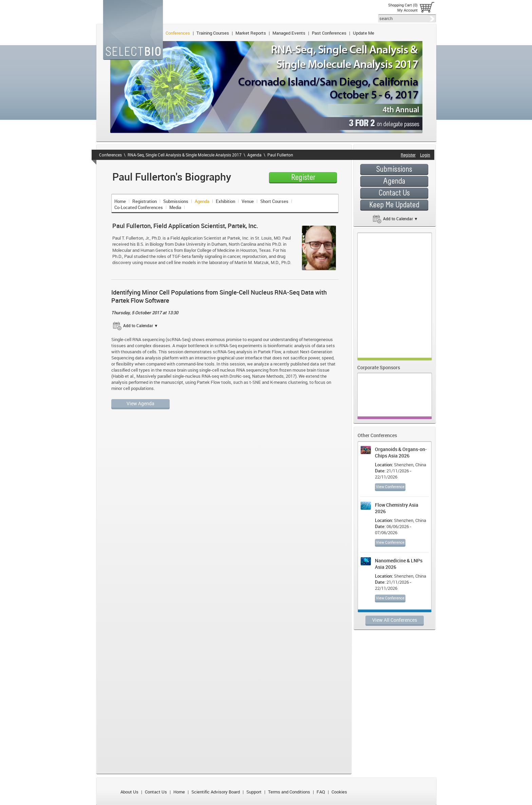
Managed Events (289, 33)
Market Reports (251, 33)
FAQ (321, 792)
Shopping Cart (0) (403, 5)
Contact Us (156, 792)
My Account (407, 10)
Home (120, 201)
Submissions (176, 201)
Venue (248, 201)
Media (175, 207)
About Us (129, 792)
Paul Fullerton (280, 155)
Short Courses (274, 201)
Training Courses (213, 33)
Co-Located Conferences (139, 207)
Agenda (254, 155)
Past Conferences (329, 33)
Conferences (178, 33)
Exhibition (225, 201)
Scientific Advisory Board (216, 792)
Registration (145, 201)
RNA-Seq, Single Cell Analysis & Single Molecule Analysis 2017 (185, 155)
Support (254, 792)
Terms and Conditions (289, 792)
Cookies (339, 792)
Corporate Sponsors (379, 367)
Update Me (364, 33)
